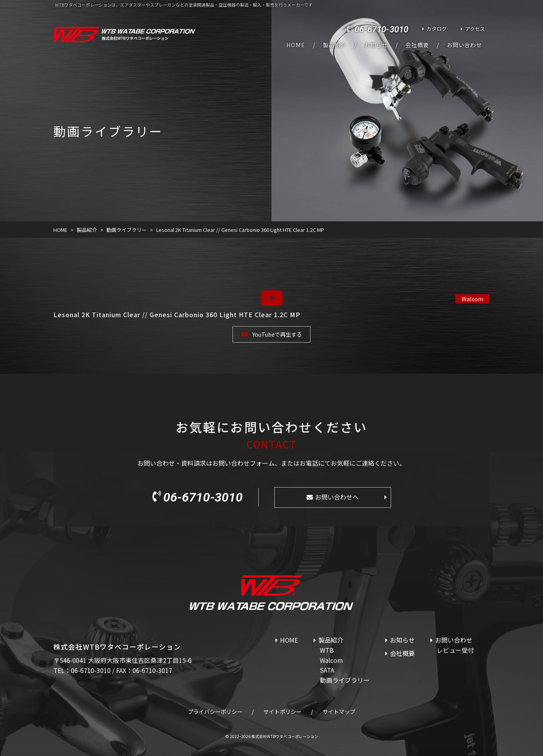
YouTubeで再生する (277, 334)
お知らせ (376, 45)
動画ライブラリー (345, 680)
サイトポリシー (282, 711)
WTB (327, 650)
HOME (296, 45)
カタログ (437, 29)
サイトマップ (339, 711)
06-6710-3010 (381, 29)
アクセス (475, 29)
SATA (327, 670)
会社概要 (417, 45)
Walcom (472, 299)
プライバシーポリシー (215, 711)
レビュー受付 (455, 650)
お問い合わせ (464, 45)
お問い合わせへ (337, 497)
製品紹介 (335, 45)
